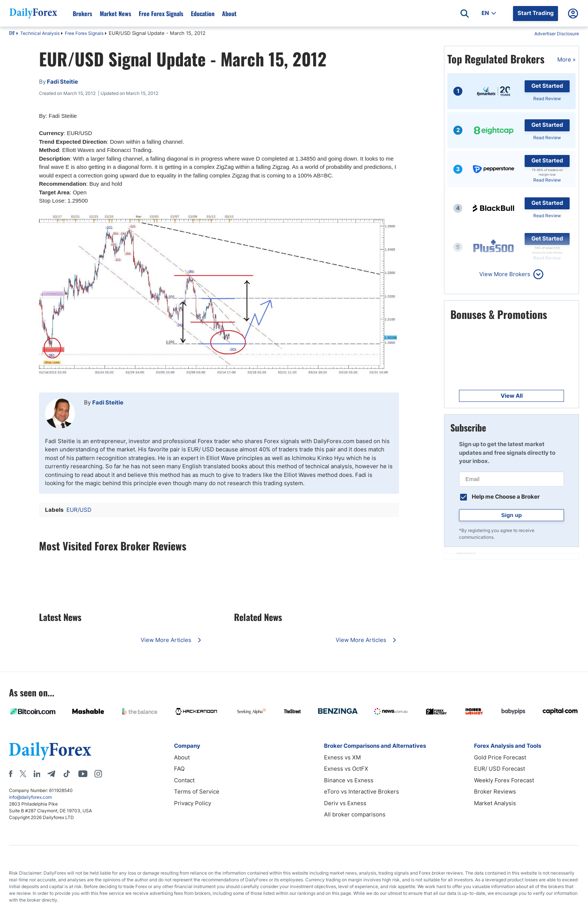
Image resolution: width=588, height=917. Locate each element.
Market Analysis (495, 803)
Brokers (82, 14)
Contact (184, 780)
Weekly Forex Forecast (504, 780)
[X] (23, 774)
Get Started (547, 86)
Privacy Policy (193, 803)
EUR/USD (79, 510)
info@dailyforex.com (30, 797)
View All (512, 396)
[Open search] (465, 14)
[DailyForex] (50, 751)
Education (203, 14)
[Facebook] (11, 774)
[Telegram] (51, 774)
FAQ (179, 769)
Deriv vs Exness (345, 803)
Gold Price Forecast (500, 757)
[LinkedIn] (37, 774)
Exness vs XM (342, 757)
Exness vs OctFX (346, 769)
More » (566, 59)
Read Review (547, 98)
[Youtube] (83, 774)
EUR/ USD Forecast (499, 769)
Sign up (512, 515)
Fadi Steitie (108, 402)
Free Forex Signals (161, 14)
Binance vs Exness (349, 780)
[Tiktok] (67, 774)
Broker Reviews (495, 791)
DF (12, 34)
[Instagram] (98, 774)
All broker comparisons (355, 814)
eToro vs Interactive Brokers (361, 791)
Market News (115, 14)
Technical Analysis (40, 33)
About (229, 14)
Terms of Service (197, 791)
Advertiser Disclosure (557, 34)
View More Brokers (505, 274)
